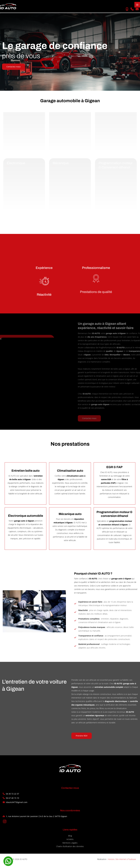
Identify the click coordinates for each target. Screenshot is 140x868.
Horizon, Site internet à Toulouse (122, 861)
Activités (70, 841)
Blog (70, 838)
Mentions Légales (70, 845)
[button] (127, 10)
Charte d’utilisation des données (70, 848)
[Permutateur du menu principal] (137, 6)
